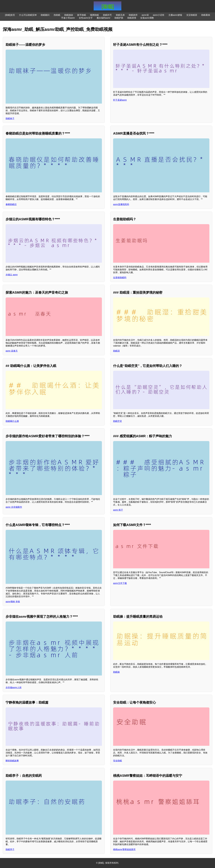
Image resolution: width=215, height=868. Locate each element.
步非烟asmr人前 (14, 687)
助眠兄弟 (120, 15)
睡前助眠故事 (12, 761)
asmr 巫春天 (12, 351)
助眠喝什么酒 (12, 421)
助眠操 (116, 672)
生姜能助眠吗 (120, 278)
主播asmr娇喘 (175, 15)
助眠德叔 (69, 15)
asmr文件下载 (120, 583)
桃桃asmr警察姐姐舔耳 (124, 849)
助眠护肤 (119, 18)
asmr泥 (145, 15)
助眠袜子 (10, 118)
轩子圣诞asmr (120, 100)
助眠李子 (10, 849)
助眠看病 (206, 15)
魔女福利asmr (104, 18)
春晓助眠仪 (11, 204)
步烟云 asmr (12, 275)
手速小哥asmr (68, 18)
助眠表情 (132, 18)
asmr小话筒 (159, 15)
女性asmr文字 (86, 18)
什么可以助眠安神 (28, 15)
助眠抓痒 (133, 15)
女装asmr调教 (147, 18)
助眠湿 (116, 351)
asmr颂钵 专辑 (13, 602)
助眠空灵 (118, 421)
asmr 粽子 (118, 510)
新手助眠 (82, 15)
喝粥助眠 (94, 15)
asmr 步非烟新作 (14, 507)
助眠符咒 (107, 15)
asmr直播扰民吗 (121, 204)
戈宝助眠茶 (192, 15)
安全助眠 (118, 761)
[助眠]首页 (10, 15)
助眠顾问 (45, 15)
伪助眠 (57, 15)
